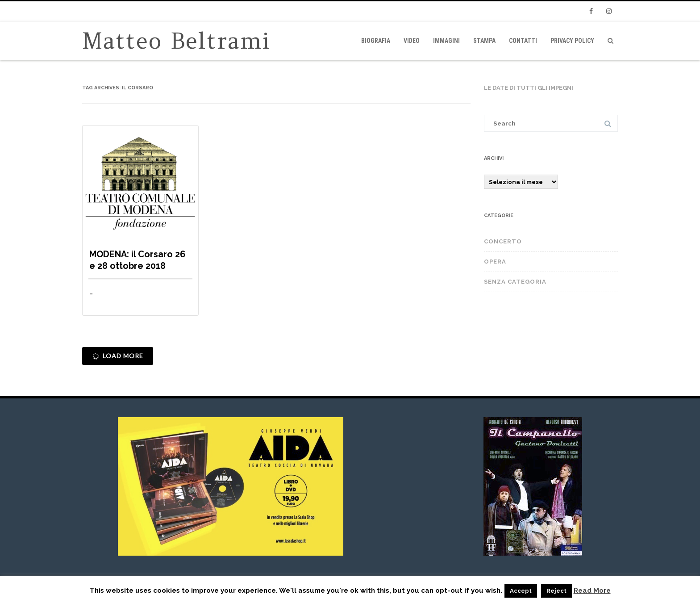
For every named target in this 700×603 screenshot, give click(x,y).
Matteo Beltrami (177, 41)
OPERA (495, 262)
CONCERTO (503, 241)
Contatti (523, 41)
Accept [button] (521, 591)
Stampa (484, 41)
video (412, 41)
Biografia (376, 41)
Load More (117, 356)
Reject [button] (556, 591)
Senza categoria (515, 282)
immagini (446, 41)
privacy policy (572, 41)
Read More (592, 591)
